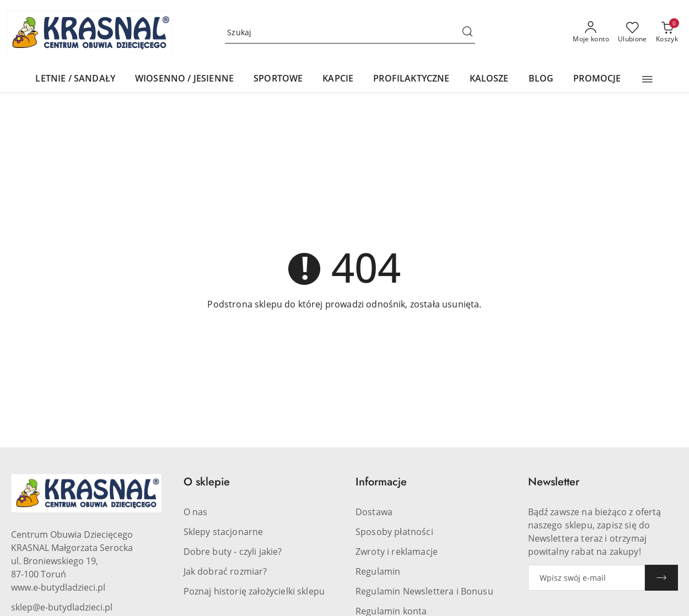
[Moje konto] (591, 33)
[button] (647, 79)
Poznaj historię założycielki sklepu (254, 591)
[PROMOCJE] (597, 79)
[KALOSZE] (489, 79)
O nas (196, 512)
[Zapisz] (661, 578)
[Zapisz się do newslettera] (587, 578)
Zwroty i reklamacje (397, 552)
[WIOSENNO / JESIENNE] (184, 79)
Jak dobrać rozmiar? (225, 571)
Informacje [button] (381, 482)
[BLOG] (541, 79)
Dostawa (374, 512)
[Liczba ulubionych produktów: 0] (633, 33)
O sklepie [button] (207, 482)
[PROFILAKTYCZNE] (411, 79)
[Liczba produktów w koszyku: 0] (667, 33)
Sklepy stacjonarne (224, 532)
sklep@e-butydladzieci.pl (62, 607)
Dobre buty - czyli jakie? (233, 552)
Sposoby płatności (394, 532)
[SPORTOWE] (278, 79)
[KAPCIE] (338, 79)
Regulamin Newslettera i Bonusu (424, 591)
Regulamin (378, 571)
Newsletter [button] (554, 482)
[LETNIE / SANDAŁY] (75, 79)
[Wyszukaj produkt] (350, 33)
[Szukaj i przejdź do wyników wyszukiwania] (467, 33)
